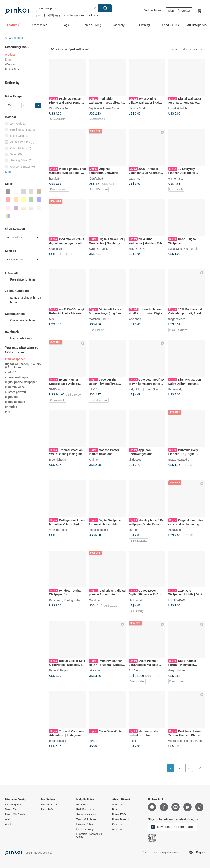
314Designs (57, 389)
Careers (117, 824)
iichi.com (117, 829)
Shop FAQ (47, 810)
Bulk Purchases (86, 810)
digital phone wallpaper (21, 382)
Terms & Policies (86, 819)
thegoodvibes (177, 319)
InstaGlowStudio (179, 459)
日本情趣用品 (52, 15)
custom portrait (15, 392)
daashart (134, 178)
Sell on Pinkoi (153, 10)
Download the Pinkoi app (172, 827)
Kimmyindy (175, 389)
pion (38, 15)
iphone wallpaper (17, 377)
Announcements (86, 814)
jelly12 (93, 389)
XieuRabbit (96, 178)
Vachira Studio (138, 108)
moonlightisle (58, 459)
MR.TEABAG (137, 249)
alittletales (135, 459)
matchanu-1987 (99, 319)
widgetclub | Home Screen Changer (151, 389)
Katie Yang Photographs (184, 249)
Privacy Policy (85, 824)
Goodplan (55, 249)
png (8, 412)
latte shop (135, 319)
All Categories (14, 38)
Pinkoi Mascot (120, 819)
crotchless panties (73, 15)
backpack (93, 15)
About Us (118, 805)
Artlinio (93, 459)
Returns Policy (85, 829)
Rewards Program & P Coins (90, 835)
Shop (8, 60)
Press (116, 810)
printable (11, 407)
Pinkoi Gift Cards (15, 814)
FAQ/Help (82, 805)
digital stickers (15, 402)
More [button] (8, 172)
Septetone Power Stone (104, 108)
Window (10, 64)
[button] (38, 105)
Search (105, 8)
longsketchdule (178, 108)
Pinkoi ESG (119, 814)
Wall (7, 819)
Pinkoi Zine (12, 69)
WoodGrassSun (59, 108)
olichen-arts (176, 178)
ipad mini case (15, 387)
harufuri (54, 178)
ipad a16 (11, 372)
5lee (52, 319)
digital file (12, 397)
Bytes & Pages (98, 249)
